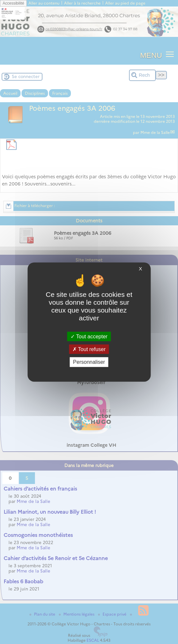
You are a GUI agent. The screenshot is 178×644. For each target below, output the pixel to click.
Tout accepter (89, 337)
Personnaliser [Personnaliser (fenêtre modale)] (89, 362)
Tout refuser (89, 349)
